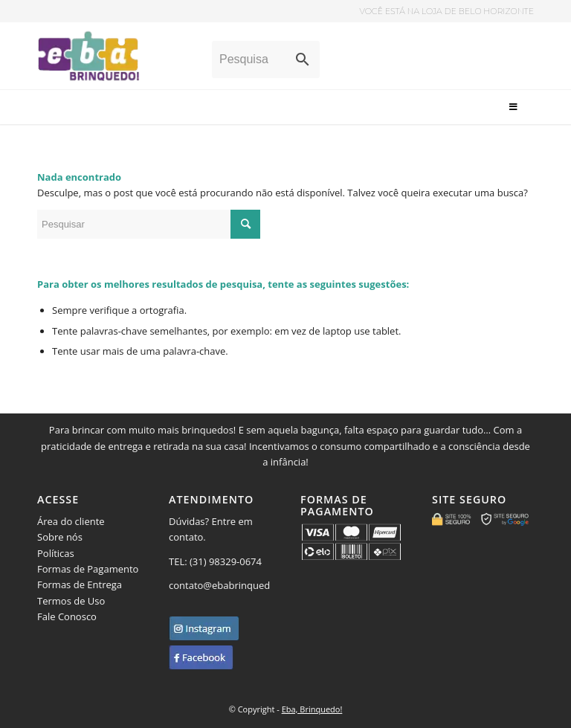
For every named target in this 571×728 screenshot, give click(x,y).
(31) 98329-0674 (227, 561)
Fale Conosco (67, 616)
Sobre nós (60, 537)
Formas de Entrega (80, 584)
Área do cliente (71, 521)
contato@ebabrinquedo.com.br (239, 585)
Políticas (56, 553)
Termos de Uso (71, 601)
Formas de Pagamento (88, 569)
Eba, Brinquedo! (312, 709)
